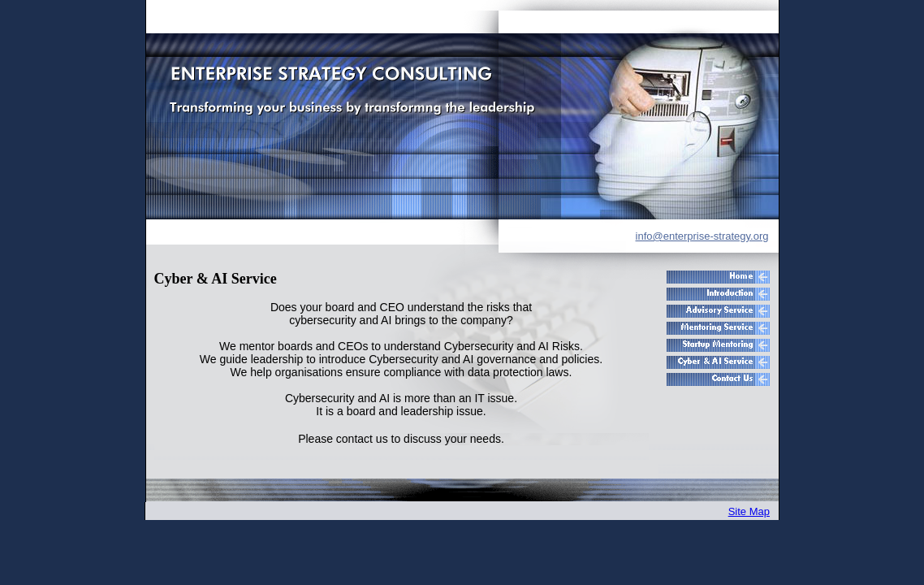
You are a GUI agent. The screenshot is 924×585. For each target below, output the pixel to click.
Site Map (749, 511)
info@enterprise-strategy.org (702, 236)
